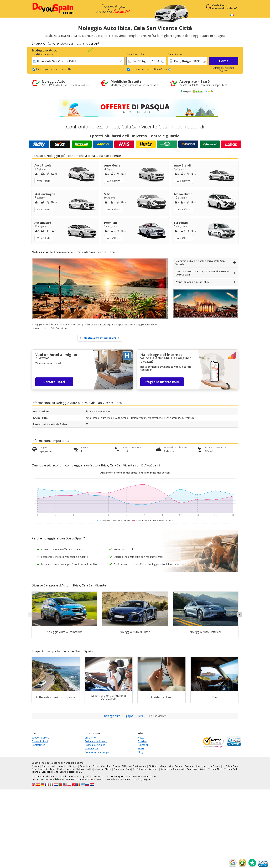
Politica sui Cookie (95, 745)
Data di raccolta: (136, 54)
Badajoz (73, 766)
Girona (164, 766)
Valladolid (47, 772)
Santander (154, 769)
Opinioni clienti (40, 741)
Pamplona (119, 769)
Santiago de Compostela (173, 769)
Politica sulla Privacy (96, 741)
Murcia (108, 769)
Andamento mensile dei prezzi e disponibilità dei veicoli (135, 473)
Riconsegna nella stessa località (54, 69)
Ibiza (198, 766)
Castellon (106, 766)
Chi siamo (90, 738)
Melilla (90, 769)
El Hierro (126, 766)
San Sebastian (140, 769)
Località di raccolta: (42, 54)
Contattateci (39, 745)
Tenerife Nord (215, 769)
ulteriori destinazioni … (71, 772)
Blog (140, 752)
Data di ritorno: (176, 54)
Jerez (205, 766)
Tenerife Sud (231, 769)
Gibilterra (153, 766)
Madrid (61, 769)
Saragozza (192, 769)
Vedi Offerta (44, 181)
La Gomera (215, 766)
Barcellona (85, 766)
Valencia (36, 772)
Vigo (56, 772)
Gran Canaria (176, 766)
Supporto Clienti (41, 738)
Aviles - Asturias (59, 766)
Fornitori (142, 741)
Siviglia (203, 769)
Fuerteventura (140, 766)
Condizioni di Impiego (97, 752)
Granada (189, 766)
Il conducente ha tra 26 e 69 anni (151, 69)
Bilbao (96, 766)
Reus (128, 769)
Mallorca (80, 769)
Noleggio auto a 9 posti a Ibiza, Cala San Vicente (200, 263)
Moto (141, 748)
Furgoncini (143, 745)
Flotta (141, 738)
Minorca (99, 769)
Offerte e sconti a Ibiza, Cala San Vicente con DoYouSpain (202, 273)
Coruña (116, 766)
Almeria (45, 766)
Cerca (224, 61)
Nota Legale (92, 748)
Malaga (70, 769)
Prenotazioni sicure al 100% (192, 282)
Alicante (36, 766)
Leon (53, 769)
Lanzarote (43, 769)
